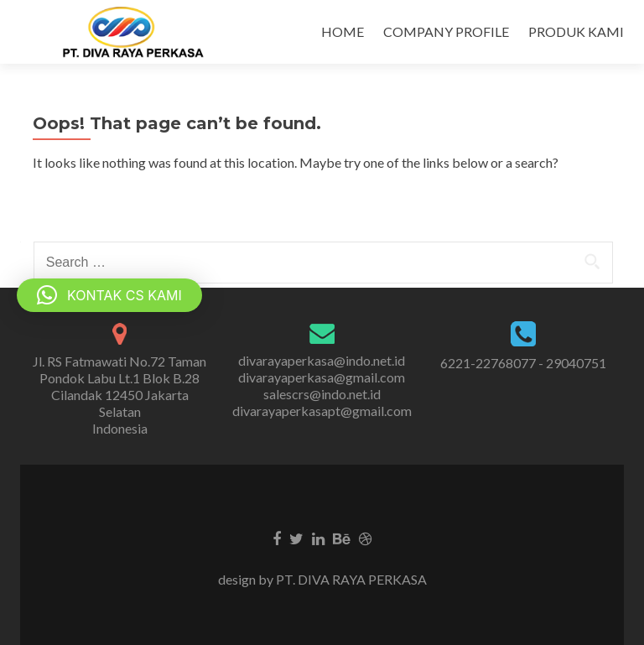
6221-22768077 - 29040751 (523, 363)
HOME (343, 31)
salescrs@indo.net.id (322, 394)
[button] (109, 295)
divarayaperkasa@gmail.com (322, 377)
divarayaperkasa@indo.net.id (322, 360)
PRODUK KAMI (576, 31)
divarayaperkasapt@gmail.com (322, 411)
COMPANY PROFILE (446, 31)
